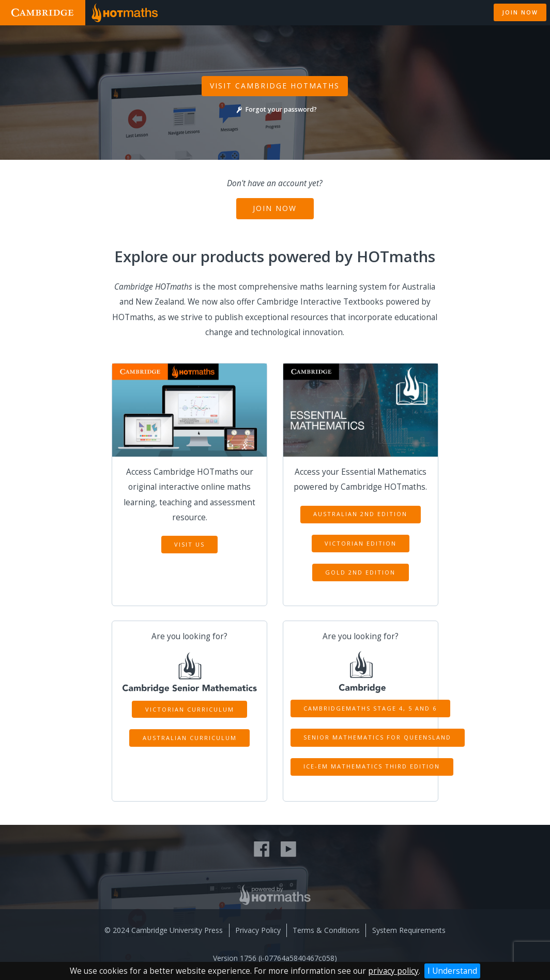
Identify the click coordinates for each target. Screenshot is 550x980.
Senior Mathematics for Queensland (377, 737)
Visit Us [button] (189, 544)
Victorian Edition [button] (361, 543)
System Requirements (409, 930)
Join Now (275, 208)
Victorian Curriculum (190, 709)
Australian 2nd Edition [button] (360, 514)
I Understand (452, 971)
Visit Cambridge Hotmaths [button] (275, 86)
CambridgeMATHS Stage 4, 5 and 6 (370, 708)
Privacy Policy (258, 930)
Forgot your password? (275, 109)
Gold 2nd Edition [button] (360, 572)
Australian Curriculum (190, 738)
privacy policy (393, 971)
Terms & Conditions (326, 930)
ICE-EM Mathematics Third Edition (372, 766)
